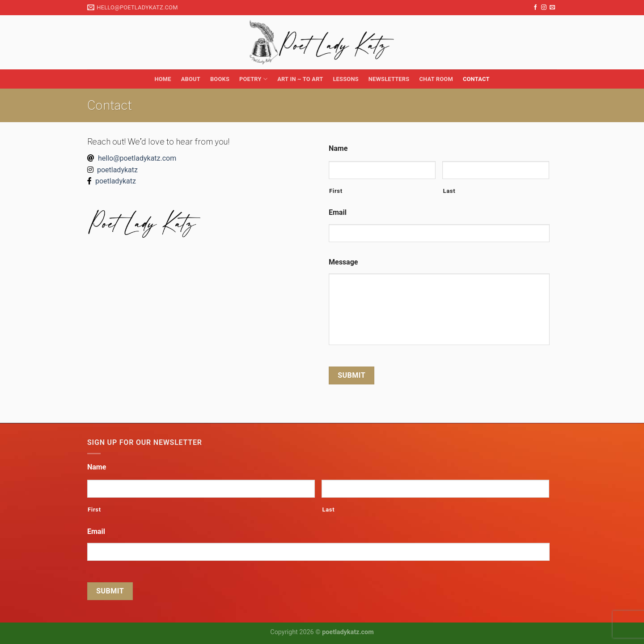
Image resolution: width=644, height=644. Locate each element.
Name (338, 148)
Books (220, 79)
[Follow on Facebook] (535, 8)
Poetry (253, 79)
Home (163, 79)
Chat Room (436, 79)
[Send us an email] (552, 8)
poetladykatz (117, 170)
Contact (476, 79)
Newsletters (389, 79)
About (191, 79)
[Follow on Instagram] (544, 8)
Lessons (345, 79)
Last (449, 191)
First (336, 191)
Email (338, 212)
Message (343, 262)
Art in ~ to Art (300, 79)
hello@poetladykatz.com (137, 158)
